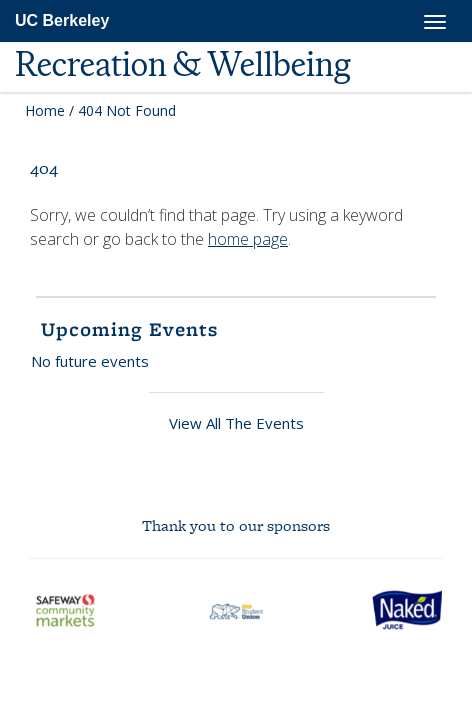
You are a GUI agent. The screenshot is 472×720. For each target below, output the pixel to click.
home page (248, 239)
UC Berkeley (62, 20)
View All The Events (236, 423)
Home (45, 110)
